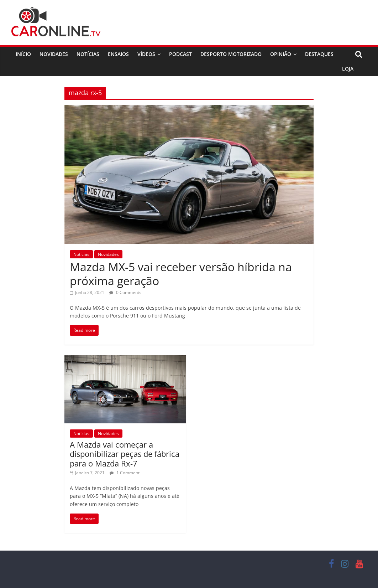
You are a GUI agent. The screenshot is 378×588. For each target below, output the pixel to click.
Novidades (54, 54)
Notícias (88, 54)
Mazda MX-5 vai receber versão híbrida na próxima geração (181, 274)
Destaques (319, 54)
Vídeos (146, 54)
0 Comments (125, 292)
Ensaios (118, 54)
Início (23, 54)
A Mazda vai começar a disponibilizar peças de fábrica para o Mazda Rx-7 (125, 454)
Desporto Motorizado (231, 54)
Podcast (180, 54)
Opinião (281, 54)
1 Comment (125, 473)
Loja (348, 69)
